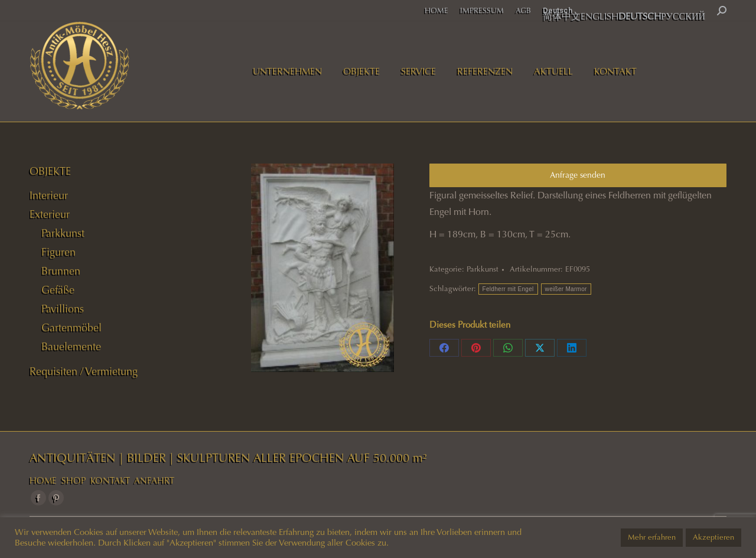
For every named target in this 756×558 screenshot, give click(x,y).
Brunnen (61, 271)
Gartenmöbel (71, 328)
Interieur (49, 195)
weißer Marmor (566, 289)
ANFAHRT (154, 481)
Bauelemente (71, 347)
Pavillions (63, 309)
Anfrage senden (578, 175)
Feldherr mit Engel (508, 289)
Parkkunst (483, 269)
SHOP (74, 481)
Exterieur (50, 214)
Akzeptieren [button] (713, 537)
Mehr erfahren (652, 537)
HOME (43, 481)
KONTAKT (110, 481)
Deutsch (558, 10)
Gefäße (58, 290)
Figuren (58, 252)
